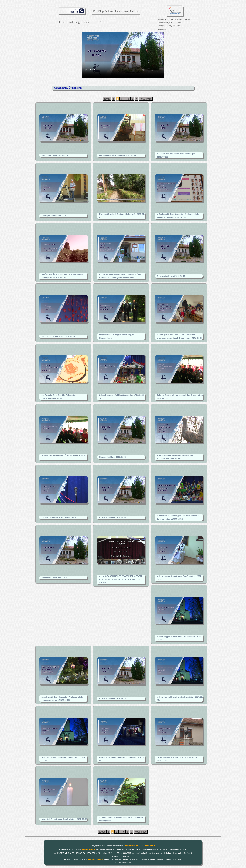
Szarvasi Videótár (95, 859)
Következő (146, 99)
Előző (107, 99)
